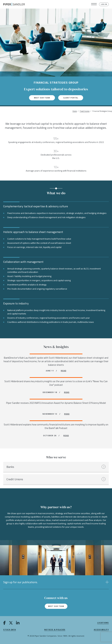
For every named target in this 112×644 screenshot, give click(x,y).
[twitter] (11, 624)
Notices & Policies (55, 630)
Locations (103, 623)
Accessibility (101, 630)
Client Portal (71, 98)
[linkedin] (18, 624)
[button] (94, 4)
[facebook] (4, 624)
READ (64, 371)
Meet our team (42, 98)
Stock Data (10, 630)
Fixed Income (85, 111)
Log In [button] (104, 4)
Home (75, 111)
